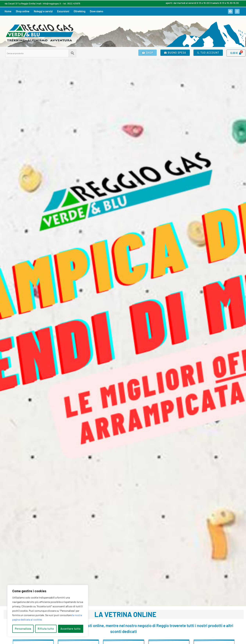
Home (8, 11)
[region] (48, 611)
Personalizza (23, 629)
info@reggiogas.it (52, 3)
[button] (2, 330)
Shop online (23, 11)
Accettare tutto (71, 629)
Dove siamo (97, 11)
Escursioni (63, 11)
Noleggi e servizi (43, 11)
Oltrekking (80, 11)
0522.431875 (74, 3)
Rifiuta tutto (46, 629)
